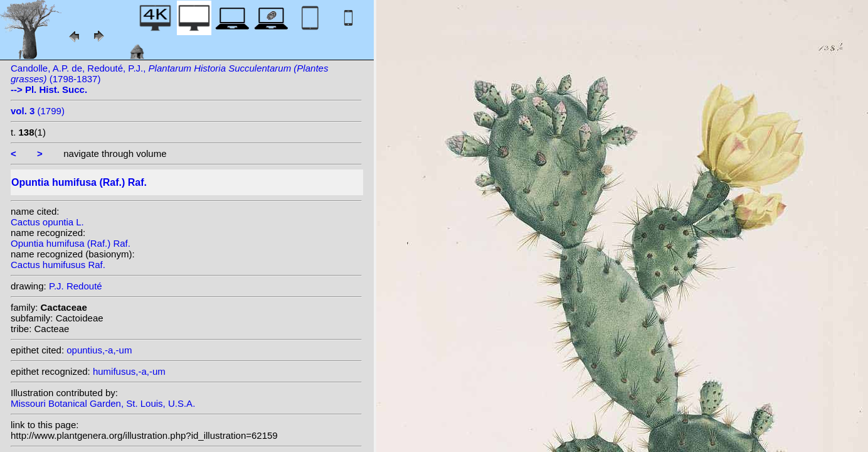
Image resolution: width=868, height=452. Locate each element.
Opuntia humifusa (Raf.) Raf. (71, 243)
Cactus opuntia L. (47, 222)
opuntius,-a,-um (99, 350)
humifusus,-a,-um (129, 371)
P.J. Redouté (76, 286)
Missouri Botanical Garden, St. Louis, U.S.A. (103, 403)
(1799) (38, 111)
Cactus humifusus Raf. (58, 265)
